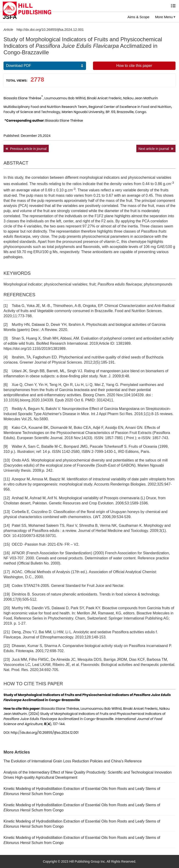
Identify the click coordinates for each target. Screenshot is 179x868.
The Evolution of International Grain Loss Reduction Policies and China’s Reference (73, 761)
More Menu (164, 17)
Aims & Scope (138, 17)
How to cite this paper (134, 66)
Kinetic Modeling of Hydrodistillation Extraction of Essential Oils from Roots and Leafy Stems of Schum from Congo (82, 791)
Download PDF (19, 66)
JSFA (10, 17)
